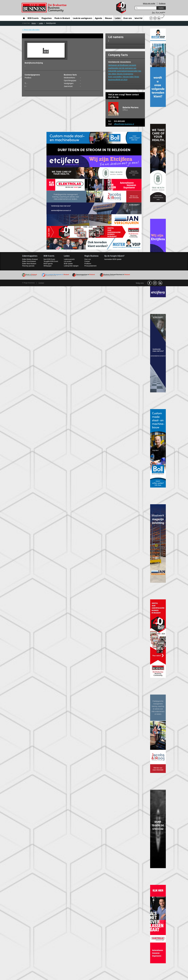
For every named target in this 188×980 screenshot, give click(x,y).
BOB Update (68, 264)
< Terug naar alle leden (31, 30)
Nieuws (108, 18)
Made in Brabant (62, 18)
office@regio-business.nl (124, 124)
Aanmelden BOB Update (113, 259)
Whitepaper (48, 266)
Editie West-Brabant (29, 264)
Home (24, 18)
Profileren (162, 4)
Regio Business (45, 8)
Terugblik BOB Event (51, 261)
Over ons (128, 18)
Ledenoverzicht (69, 259)
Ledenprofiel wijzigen (71, 266)
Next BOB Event (49, 259)
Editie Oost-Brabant (29, 261)
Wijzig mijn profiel (149, 4)
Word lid (138, 18)
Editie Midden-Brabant (30, 259)
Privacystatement (90, 266)
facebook (149, 283)
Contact (87, 261)
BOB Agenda (48, 264)
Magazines (47, 18)
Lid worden (68, 261)
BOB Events (33, 18)
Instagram (155, 283)
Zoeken (161, 8)
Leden (118, 18)
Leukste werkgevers (83, 18)
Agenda (99, 18)
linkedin (160, 283)
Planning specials (28, 266)
